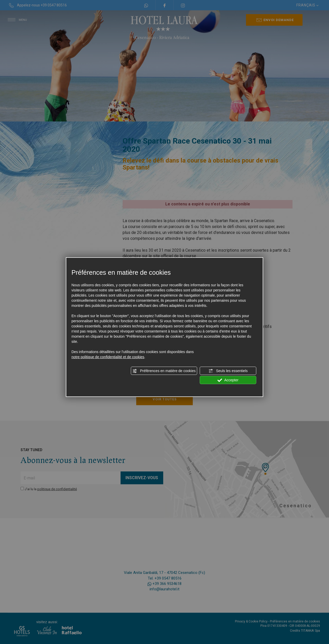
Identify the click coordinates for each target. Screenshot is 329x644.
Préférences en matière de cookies (164, 371)
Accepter (228, 380)
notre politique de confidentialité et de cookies (108, 357)
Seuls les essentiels (228, 371)
